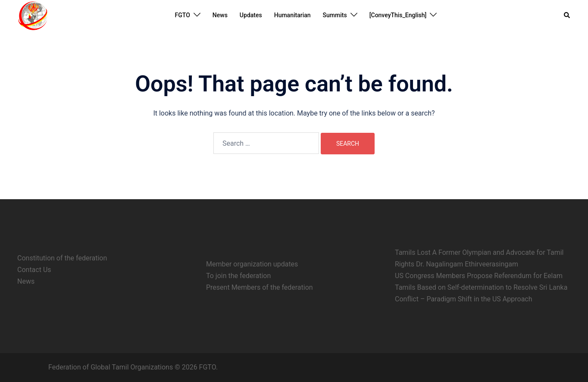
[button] (567, 15)
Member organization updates (252, 264)
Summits (335, 15)
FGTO (183, 15)
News (220, 15)
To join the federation (238, 276)
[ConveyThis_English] (398, 15)
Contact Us (34, 270)
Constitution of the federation (62, 258)
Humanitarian (292, 15)
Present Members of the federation (260, 287)
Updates (251, 15)
